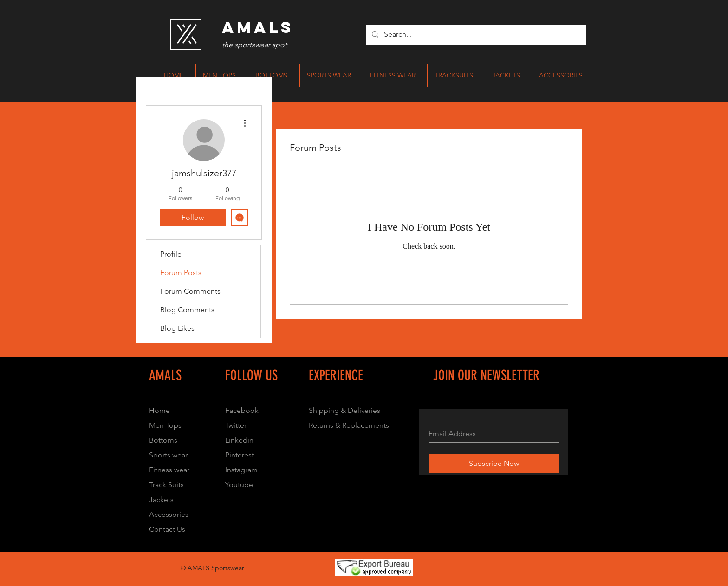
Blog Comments (187, 310)
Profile (171, 254)
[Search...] (475, 35)
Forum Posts (181, 273)
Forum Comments (190, 291)
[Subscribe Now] (494, 464)
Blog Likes (177, 328)
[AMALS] (258, 27)
